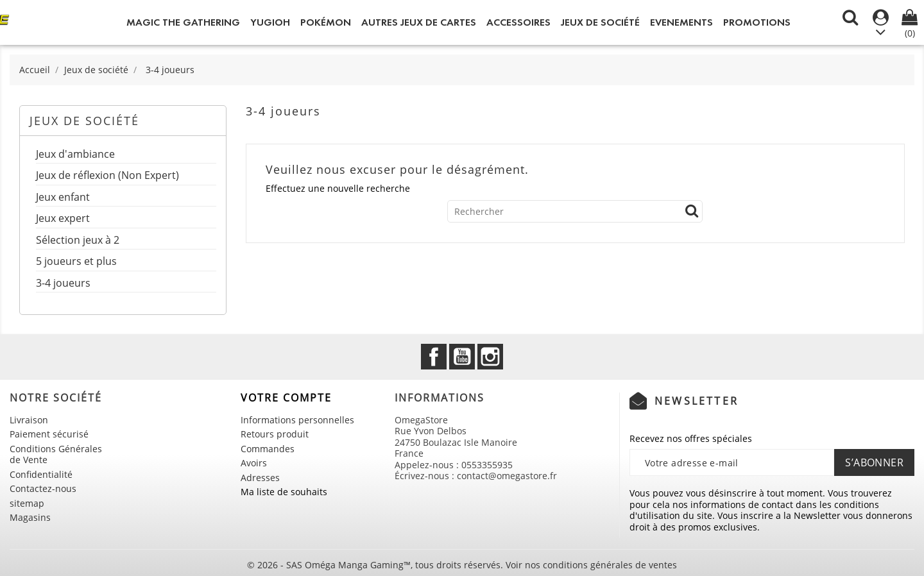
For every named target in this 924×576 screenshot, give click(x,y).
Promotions (757, 22)
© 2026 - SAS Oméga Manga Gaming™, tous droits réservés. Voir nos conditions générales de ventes (462, 565)
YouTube (462, 357)
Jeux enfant (63, 198)
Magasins (30, 517)
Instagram (490, 357)
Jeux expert (63, 219)
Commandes (268, 449)
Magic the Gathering (183, 22)
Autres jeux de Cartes (419, 22)
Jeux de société (600, 22)
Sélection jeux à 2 (78, 241)
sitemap (27, 503)
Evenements (681, 22)
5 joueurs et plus (76, 262)
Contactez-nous (43, 488)
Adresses (260, 478)
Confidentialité (41, 474)
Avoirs (254, 463)
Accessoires (518, 22)
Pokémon (326, 22)
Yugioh (270, 22)
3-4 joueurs (63, 284)
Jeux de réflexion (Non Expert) (107, 176)
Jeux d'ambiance (75, 155)
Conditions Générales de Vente (56, 454)
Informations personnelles (297, 420)
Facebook (434, 357)
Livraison (29, 420)
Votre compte (286, 398)
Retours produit (275, 434)
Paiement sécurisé (49, 434)
